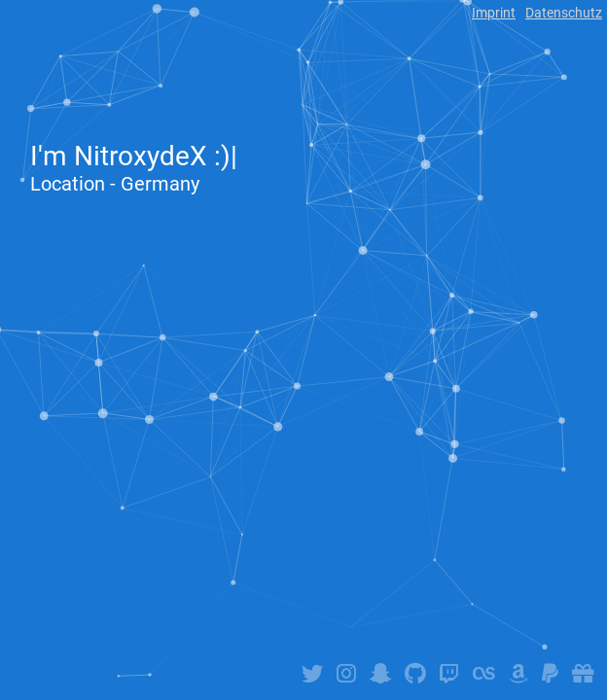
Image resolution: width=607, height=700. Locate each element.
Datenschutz (564, 13)
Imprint (494, 13)
